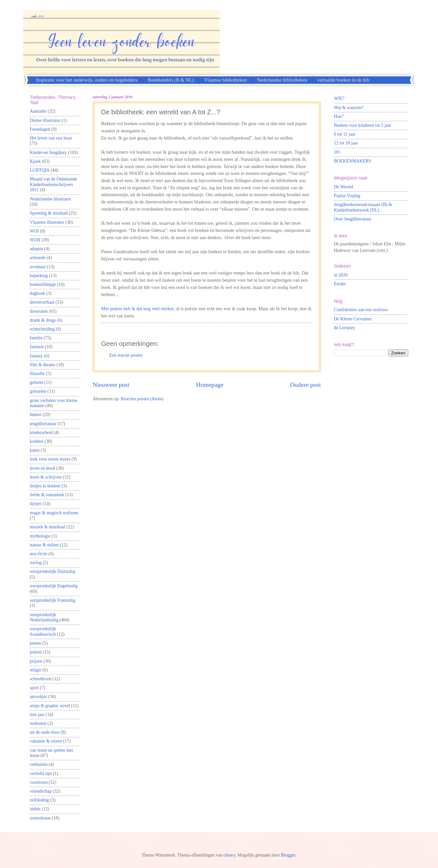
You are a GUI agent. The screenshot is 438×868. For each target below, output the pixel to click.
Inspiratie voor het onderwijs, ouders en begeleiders (87, 80)
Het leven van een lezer (51, 138)
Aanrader (38, 111)
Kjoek (35, 161)
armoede (38, 258)
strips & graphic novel (50, 706)
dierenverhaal (42, 302)
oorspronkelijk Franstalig (53, 600)
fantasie (37, 347)
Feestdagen (40, 129)
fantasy (36, 356)
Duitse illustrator (45, 120)
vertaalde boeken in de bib (343, 80)
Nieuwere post (111, 385)
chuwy (229, 855)
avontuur (38, 267)
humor (36, 415)
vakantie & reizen (46, 741)
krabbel (36, 441)
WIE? (339, 98)
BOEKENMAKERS (352, 161)
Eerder (340, 284)
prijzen (36, 661)
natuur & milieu (44, 545)
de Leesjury (345, 328)
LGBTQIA (40, 170)
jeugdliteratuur (43, 424)
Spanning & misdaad (49, 213)
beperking (39, 276)
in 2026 (341, 275)
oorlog (36, 563)
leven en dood (42, 468)
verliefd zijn (41, 774)
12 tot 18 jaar (346, 143)
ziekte (35, 809)
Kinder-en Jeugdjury (48, 152)
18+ (338, 152)
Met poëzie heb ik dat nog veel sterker (137, 309)
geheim (36, 382)
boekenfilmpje (43, 284)
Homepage (210, 385)
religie (36, 670)
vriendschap (41, 791)
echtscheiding (42, 329)
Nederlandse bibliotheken (282, 80)
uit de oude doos (45, 732)
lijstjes (36, 504)
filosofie (37, 374)
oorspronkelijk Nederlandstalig (44, 617)
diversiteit (39, 311)
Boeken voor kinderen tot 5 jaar (363, 125)
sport (34, 688)
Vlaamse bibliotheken (225, 80)
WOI (34, 231)
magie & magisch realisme (54, 513)
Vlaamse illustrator (47, 222)
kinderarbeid (41, 433)
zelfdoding (39, 800)
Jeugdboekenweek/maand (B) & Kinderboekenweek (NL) (363, 207)
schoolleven (41, 679)
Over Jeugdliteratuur (353, 219)
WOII (35, 240)
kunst (35, 450)
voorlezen (39, 782)
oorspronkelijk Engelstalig (54, 586)
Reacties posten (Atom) (142, 399)
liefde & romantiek (47, 495)
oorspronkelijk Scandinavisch (43, 632)
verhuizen (39, 764)
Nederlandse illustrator (50, 199)
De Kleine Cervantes (353, 319)
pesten (36, 643)
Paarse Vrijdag (347, 196)
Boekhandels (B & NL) (171, 80)
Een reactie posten (126, 355)
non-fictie (39, 554)
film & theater (43, 365)
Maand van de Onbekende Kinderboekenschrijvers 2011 (53, 184)
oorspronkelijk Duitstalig (52, 571)
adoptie (36, 249)
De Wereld (344, 187)
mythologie (40, 536)
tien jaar (37, 715)
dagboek (37, 293)
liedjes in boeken (45, 486)
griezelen (38, 391)
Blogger (288, 855)
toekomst (38, 723)
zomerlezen (40, 818)
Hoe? (339, 116)
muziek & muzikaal (48, 527)
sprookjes (38, 697)
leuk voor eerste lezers (50, 459)
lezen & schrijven (46, 477)
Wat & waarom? (349, 108)
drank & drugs (43, 320)
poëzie (36, 652)
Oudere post (305, 385)
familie (36, 338)
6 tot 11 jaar (345, 134)
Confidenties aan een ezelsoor (361, 310)
